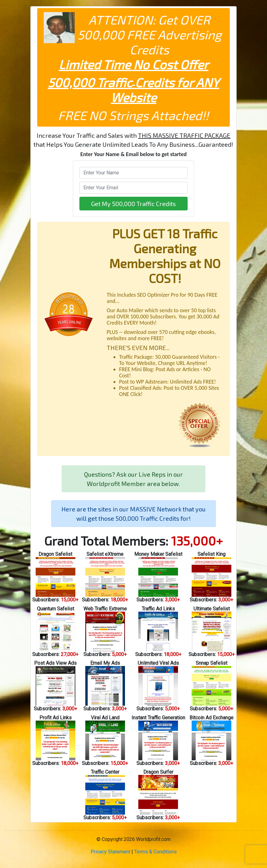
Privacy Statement (110, 852)
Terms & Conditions (156, 852)
